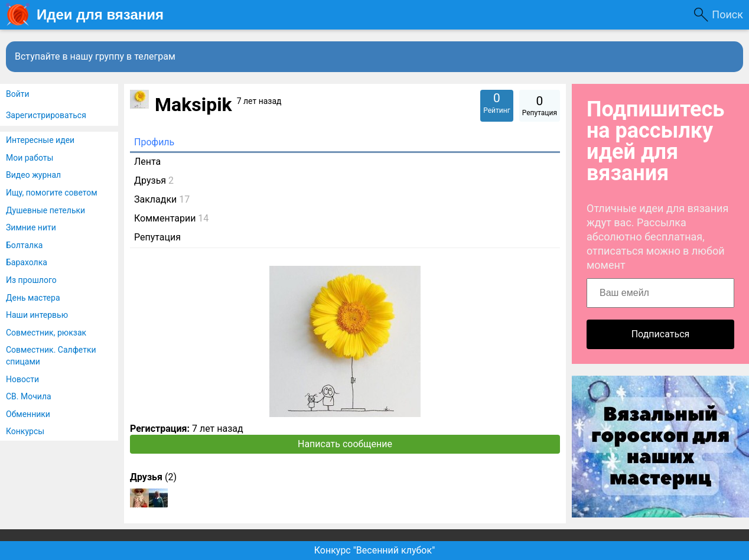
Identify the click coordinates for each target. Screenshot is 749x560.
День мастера (33, 298)
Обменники (28, 414)
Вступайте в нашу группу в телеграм (95, 56)
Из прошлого (31, 280)
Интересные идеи (40, 140)
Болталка (24, 245)
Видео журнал (33, 175)
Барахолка (27, 262)
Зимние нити (31, 227)
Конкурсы (25, 431)
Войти (18, 94)
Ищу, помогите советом (52, 193)
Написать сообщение (345, 444)
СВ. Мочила (29, 396)
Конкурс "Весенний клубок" (375, 550)
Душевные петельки (45, 210)
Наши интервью (37, 315)
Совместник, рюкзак (46, 333)
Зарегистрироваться (46, 115)
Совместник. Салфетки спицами (51, 356)
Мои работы (30, 158)
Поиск (727, 14)
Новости (22, 379)
